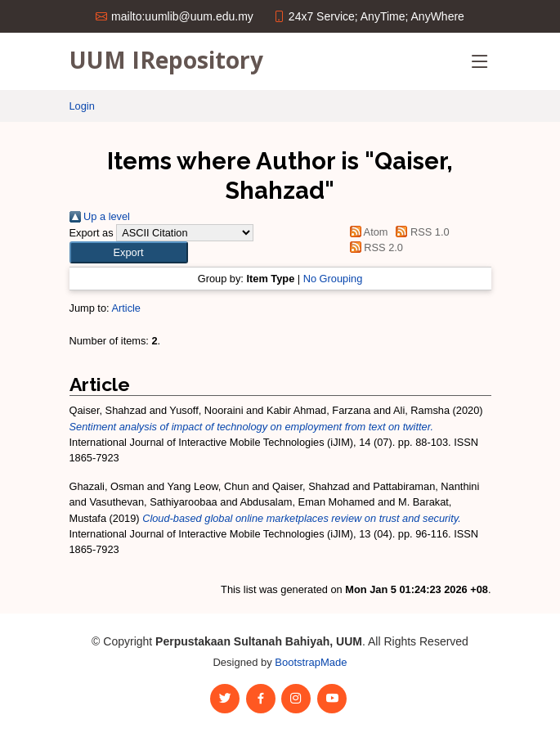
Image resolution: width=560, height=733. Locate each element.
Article (126, 308)
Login (82, 106)
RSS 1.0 (420, 232)
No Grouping (333, 279)
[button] (129, 252)
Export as (92, 233)
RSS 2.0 (374, 247)
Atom (366, 232)
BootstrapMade (311, 662)
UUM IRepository (166, 60)
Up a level (100, 216)
